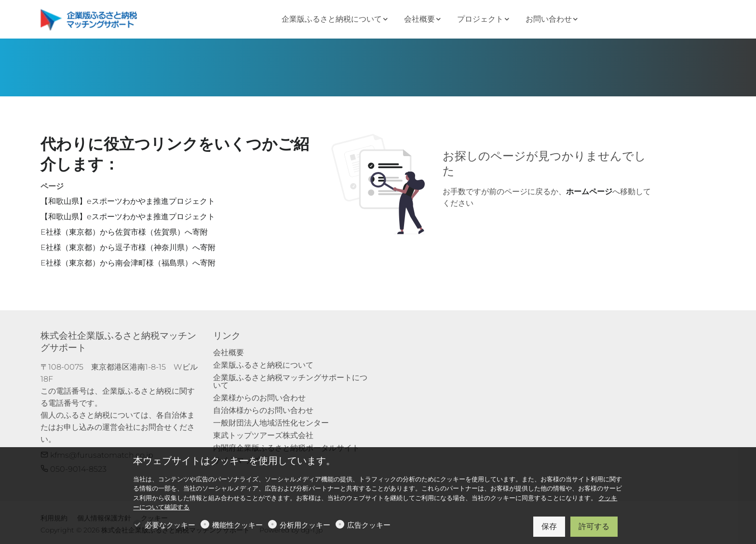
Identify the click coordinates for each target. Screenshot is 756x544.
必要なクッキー (170, 525)
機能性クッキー (237, 525)
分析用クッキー (305, 525)
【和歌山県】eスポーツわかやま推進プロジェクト (128, 201)
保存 (549, 526)
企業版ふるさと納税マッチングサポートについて (290, 381)
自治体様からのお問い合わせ (263, 410)
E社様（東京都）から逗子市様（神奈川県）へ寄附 (128, 247)
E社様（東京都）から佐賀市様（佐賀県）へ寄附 (124, 232)
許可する (594, 526)
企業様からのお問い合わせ (259, 398)
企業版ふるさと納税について (263, 365)
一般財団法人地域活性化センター (271, 423)
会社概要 (229, 352)
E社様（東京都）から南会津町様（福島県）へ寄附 (128, 263)
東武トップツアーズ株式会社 (263, 435)
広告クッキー (369, 525)
